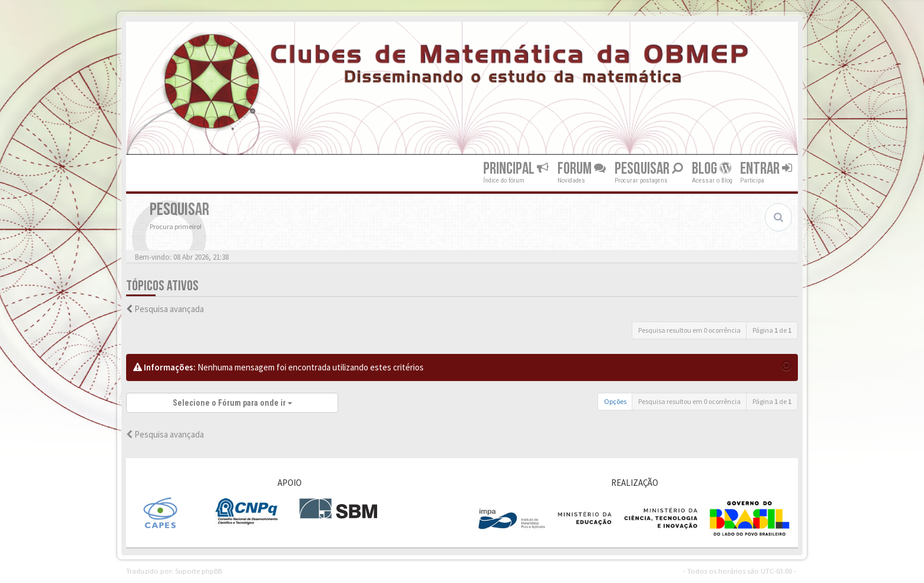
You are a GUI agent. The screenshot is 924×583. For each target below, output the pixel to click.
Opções (615, 401)
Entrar (766, 169)
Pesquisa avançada (169, 309)
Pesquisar (649, 169)
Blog (712, 169)
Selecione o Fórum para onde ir (232, 403)
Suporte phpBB (199, 571)
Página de (772, 330)
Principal (516, 169)
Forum (582, 169)
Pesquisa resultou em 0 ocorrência (689, 330)
